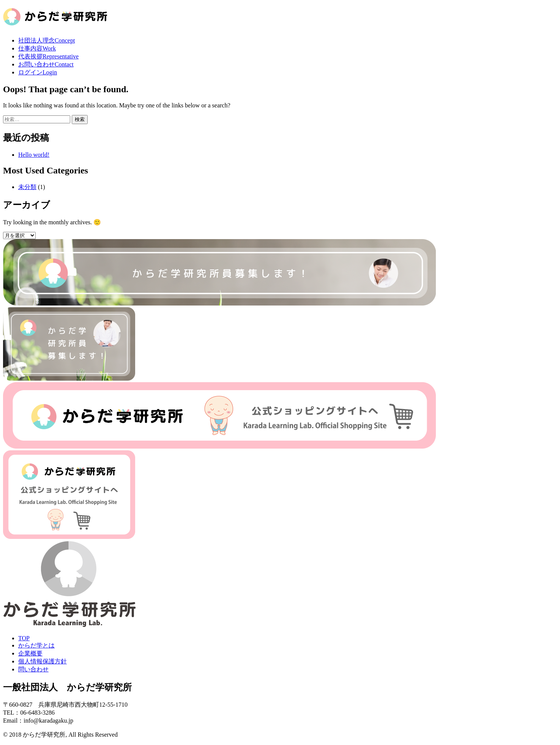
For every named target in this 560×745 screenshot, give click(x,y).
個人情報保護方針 (43, 661)
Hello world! (34, 155)
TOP (24, 638)
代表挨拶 (48, 56)
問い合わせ (33, 669)
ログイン (38, 72)
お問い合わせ (46, 64)
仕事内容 (37, 48)
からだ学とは (36, 645)
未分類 (27, 187)
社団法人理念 (47, 40)
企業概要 (30, 653)
